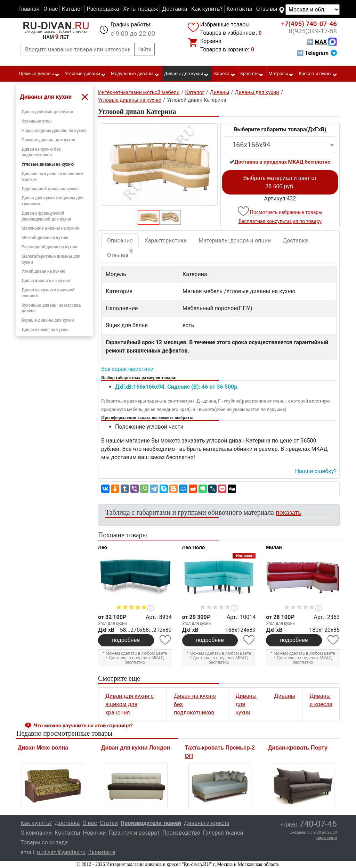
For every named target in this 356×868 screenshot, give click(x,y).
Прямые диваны (39, 74)
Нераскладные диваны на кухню (54, 131)
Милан (274, 547)
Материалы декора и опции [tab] (235, 241)
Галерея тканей (223, 833)
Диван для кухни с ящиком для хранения (130, 704)
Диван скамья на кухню (45, 330)
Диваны (285, 696)
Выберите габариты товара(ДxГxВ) (280, 129)
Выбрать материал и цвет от (280, 182)
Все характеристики (127, 369)
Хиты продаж (141, 9)
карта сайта (326, 838)
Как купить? (207, 9)
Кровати (252, 74)
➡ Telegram (317, 53)
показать (288, 512)
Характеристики (166, 241)
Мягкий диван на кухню (45, 238)
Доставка (175, 9)
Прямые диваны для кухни (48, 140)
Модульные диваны (135, 74)
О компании (36, 833)
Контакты (239, 9)
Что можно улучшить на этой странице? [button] (83, 726)
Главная (29, 9)
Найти (144, 49)
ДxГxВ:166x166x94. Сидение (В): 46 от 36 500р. (177, 387)
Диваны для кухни (187, 74)
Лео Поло (194, 547)
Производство (181, 833)
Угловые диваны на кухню (48, 164)
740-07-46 (309, 24)
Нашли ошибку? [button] (316, 471)
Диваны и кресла (207, 823)
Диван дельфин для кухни (47, 112)
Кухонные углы (37, 121)
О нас (51, 9)
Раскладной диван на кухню (49, 247)
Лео (103, 547)
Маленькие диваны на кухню (50, 228)
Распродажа (103, 9)
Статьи (109, 823)
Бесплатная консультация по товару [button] (280, 221)
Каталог (72, 9)
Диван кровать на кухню (46, 281)
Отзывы (267, 9)
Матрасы (281, 74)
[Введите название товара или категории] (78, 49)
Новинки (95, 833)
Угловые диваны (85, 74)
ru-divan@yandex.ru (61, 852)
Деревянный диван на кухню (50, 189)
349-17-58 (313, 31)
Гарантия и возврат (134, 833)
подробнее (126, 640)
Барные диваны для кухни (48, 320)
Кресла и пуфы (318, 74)
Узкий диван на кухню (43, 271)
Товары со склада (44, 842)
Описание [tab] (120, 241)
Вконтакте (102, 852)
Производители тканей (151, 823)
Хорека (225, 74)
